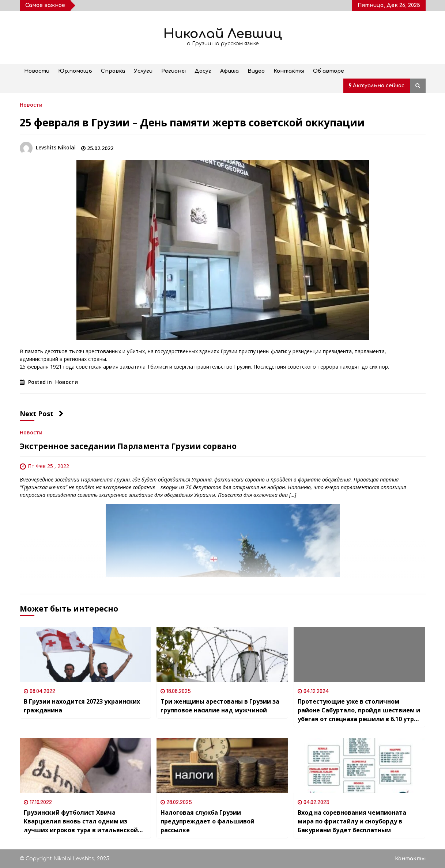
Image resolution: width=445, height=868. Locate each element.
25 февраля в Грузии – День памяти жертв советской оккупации (192, 122)
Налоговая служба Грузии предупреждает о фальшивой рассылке (208, 821)
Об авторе (329, 71)
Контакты (289, 71)
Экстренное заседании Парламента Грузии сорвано (128, 446)
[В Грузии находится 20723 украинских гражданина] (86, 655)
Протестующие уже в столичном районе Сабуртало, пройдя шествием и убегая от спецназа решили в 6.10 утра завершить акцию (359, 710)
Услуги (143, 71)
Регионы (174, 71)
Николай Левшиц (223, 34)
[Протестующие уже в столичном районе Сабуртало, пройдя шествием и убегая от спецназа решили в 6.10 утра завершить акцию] (359, 655)
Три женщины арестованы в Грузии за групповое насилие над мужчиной (220, 706)
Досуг (203, 71)
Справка (113, 71)
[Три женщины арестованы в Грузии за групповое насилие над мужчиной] (222, 655)
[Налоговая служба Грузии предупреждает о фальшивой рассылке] (222, 766)
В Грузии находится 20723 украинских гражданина (82, 706)
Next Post (42, 414)
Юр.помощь (75, 71)
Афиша (229, 71)
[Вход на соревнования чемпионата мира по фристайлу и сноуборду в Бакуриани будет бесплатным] (359, 766)
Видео (256, 71)
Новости (37, 71)
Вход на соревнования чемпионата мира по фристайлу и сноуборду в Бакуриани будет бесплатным (352, 821)
